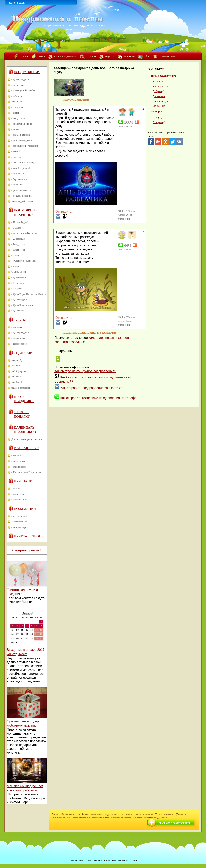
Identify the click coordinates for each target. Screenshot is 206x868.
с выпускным (18, 118)
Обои (147, 56)
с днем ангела (19, 85)
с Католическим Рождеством (26, 472)
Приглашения (27, 536)
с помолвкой (18, 185)
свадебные (17, 327)
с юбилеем (17, 96)
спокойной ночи (20, 516)
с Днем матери (19, 277)
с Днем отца (18, 311)
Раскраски (129, 56)
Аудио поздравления (65, 56)
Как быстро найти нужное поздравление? (85, 371)
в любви (16, 489)
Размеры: (157, 112)
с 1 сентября (18, 283)
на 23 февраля (19, 371)
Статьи (89, 860)
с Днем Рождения (20, 79)
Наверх (133, 860)
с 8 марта (16, 228)
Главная (11, 3)
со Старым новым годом (24, 261)
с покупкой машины (22, 196)
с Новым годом (19, 344)
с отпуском (17, 107)
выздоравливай (19, 521)
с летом (15, 129)
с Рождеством (19, 244)
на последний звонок (22, 201)
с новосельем (18, 174)
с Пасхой (16, 455)
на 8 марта (17, 377)
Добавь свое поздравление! (173, 823)
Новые (41, 56)
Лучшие (24, 56)
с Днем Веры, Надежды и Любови (29, 294)
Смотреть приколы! (27, 550)
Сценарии (23, 353)
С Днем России (19, 272)
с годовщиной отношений (25, 146)
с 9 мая (15, 266)
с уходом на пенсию (22, 124)
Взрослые (158, 87)
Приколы (91, 56)
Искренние (159, 106)
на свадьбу (17, 102)
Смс (155, 118)
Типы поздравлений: (163, 76)
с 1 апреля (17, 289)
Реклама (98, 860)
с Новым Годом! (20, 222)
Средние (158, 122)
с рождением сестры (22, 190)
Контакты (123, 860)
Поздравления (27, 72)
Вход (21, 3)
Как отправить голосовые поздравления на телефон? (100, 398)
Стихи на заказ (167, 56)
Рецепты (110, 56)
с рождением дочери (22, 140)
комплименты (19, 494)
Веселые (158, 82)
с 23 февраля (18, 239)
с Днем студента (20, 300)
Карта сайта (110, 860)
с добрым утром (20, 527)
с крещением (18, 461)
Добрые (157, 91)
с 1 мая (15, 255)
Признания (24, 481)
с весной (16, 151)
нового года (17, 366)
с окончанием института (24, 163)
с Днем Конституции (22, 305)
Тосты (20, 320)
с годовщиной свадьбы (23, 90)
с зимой (15, 113)
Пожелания (25, 509)
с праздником (18, 338)
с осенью (16, 157)
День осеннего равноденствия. (27, 439)
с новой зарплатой (21, 168)
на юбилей (17, 382)
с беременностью (20, 179)
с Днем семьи (18, 250)
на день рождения (21, 388)
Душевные (159, 96)
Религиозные (26, 448)
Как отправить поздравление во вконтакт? (92, 388)
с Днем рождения (20, 333)
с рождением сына (21, 135)
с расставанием (19, 500)
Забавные (159, 101)
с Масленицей (19, 467)
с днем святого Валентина (25, 233)
